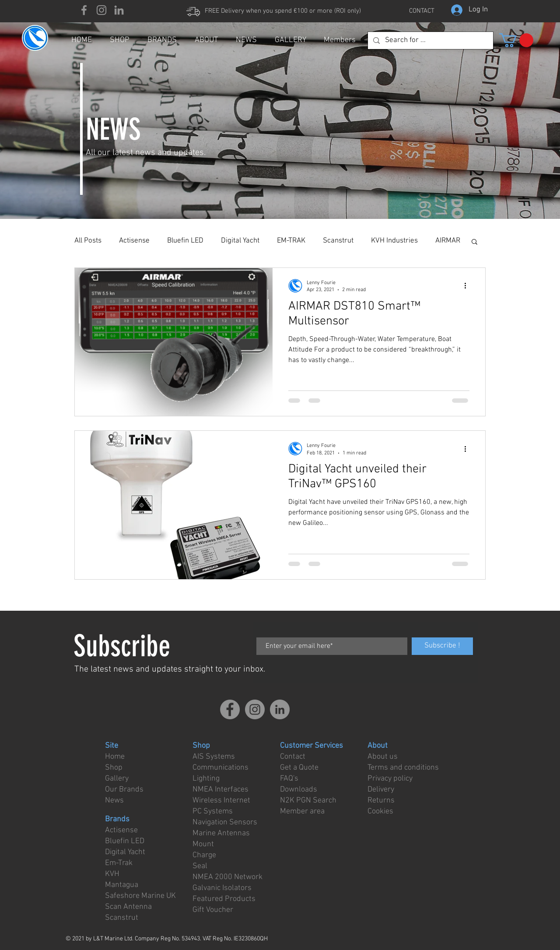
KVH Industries (394, 241)
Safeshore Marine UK (140, 896)
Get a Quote (299, 768)
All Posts (88, 241)
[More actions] (468, 286)
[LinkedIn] (119, 10)
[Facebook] (84, 10)
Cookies (380, 811)
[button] (516, 40)
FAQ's (289, 779)
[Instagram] (101, 10)
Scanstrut (338, 241)
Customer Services (311, 746)
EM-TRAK (291, 241)
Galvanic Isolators (222, 888)
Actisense (134, 241)
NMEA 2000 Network (227, 877)
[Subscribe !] (442, 646)
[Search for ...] (430, 41)
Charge (204, 855)
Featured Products (224, 899)
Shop (114, 768)
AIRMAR (448, 241)
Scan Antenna (128, 907)
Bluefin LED (185, 241)
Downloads (299, 790)
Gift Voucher (213, 910)
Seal (200, 866)
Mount (203, 844)
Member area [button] (302, 811)
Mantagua (122, 885)
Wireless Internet (221, 800)
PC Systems (213, 811)
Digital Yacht (240, 241)
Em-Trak (119, 863)
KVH (112, 874)
